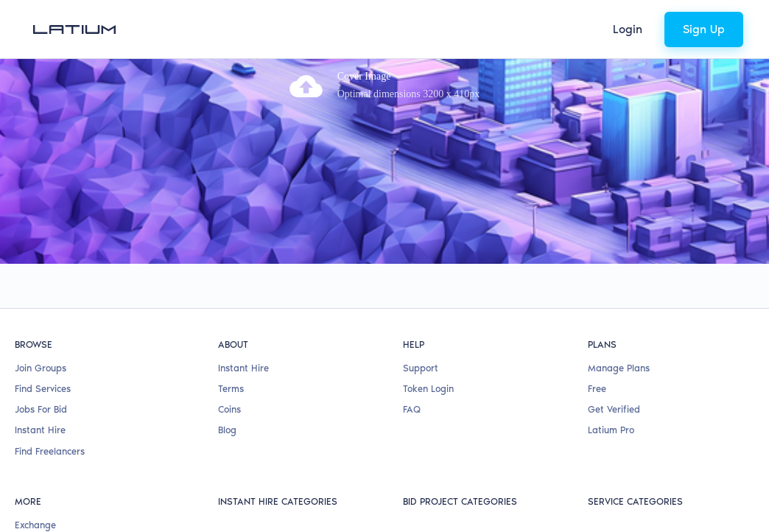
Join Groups (41, 274)
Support (421, 274)
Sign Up (704, 29)
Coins (229, 316)
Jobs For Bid (41, 316)
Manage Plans (619, 274)
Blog (227, 337)
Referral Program (53, 473)
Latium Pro (611, 337)
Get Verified (614, 316)
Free (597, 296)
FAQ (412, 316)
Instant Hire (40, 337)
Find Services (43, 296)
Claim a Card (43, 453)
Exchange (35, 431)
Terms (231, 296)
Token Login (428, 296)
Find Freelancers (50, 358)
